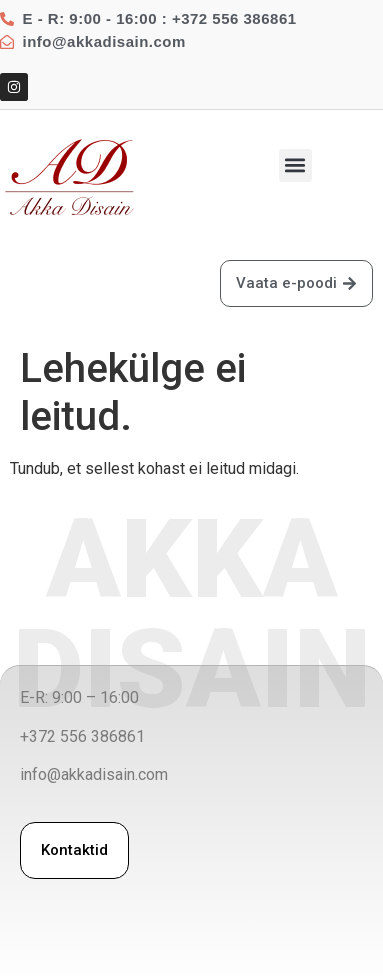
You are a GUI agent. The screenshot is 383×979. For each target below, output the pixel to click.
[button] (295, 165)
